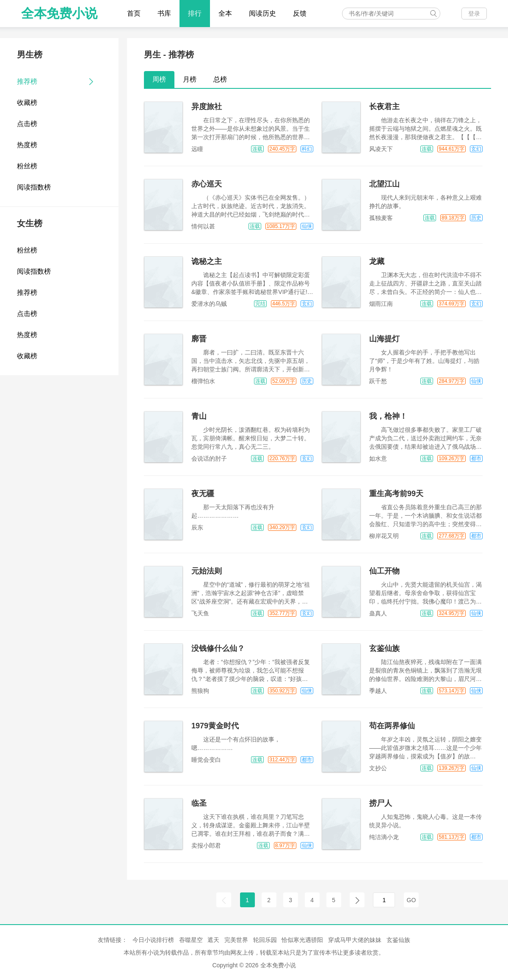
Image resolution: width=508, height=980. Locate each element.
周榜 (159, 79)
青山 (199, 416)
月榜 (190, 79)
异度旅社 (207, 107)
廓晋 (199, 339)
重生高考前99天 (396, 494)
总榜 (220, 79)
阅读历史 (262, 13)
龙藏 (377, 261)
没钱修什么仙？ (218, 648)
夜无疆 (203, 494)
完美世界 (236, 940)
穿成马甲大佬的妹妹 (355, 940)
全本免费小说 (59, 13)
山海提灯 (384, 339)
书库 (164, 13)
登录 (474, 14)
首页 (134, 13)
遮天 (213, 940)
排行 (195, 13)
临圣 (199, 803)
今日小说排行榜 (153, 940)
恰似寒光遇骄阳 (302, 940)
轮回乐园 (265, 940)
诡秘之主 (207, 261)
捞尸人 (381, 803)
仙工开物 (384, 571)
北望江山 (384, 184)
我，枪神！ (388, 416)
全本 (225, 13)
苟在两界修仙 (392, 726)
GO (411, 900)
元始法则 (207, 571)
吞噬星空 (191, 940)
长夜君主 (384, 107)
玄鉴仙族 (384, 648)
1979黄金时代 (215, 726)
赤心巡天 (207, 184)
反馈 (300, 13)
